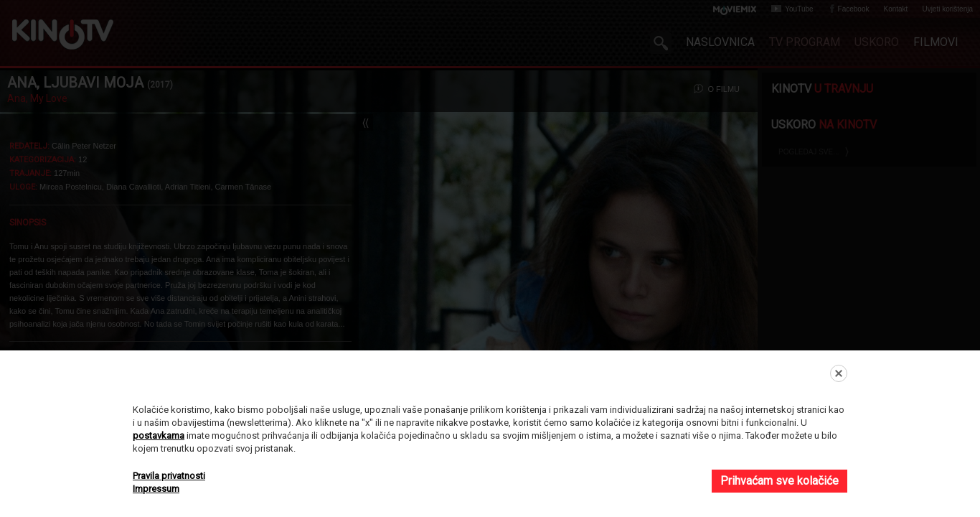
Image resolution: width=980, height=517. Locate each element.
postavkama (159, 436)
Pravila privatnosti (169, 476)
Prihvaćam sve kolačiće (779, 481)
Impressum (156, 489)
